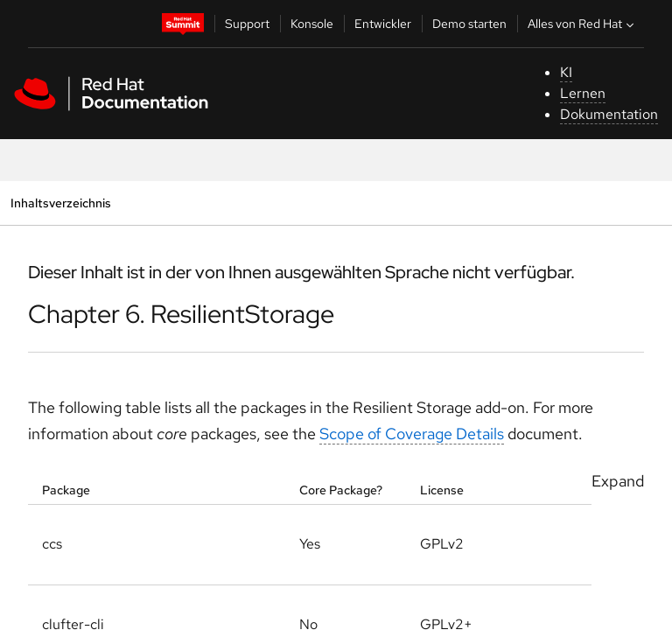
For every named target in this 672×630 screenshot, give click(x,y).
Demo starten (469, 24)
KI (566, 72)
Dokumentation (609, 114)
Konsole (312, 24)
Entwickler (383, 24)
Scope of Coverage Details (412, 434)
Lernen (583, 93)
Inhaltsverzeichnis (60, 203)
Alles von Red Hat (583, 24)
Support (247, 24)
